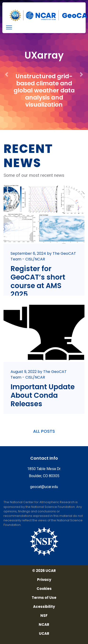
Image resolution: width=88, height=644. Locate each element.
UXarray (44, 55)
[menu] (9, 27)
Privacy (44, 580)
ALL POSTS (44, 431)
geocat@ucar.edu (44, 487)
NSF (44, 616)
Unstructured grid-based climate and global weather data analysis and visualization (44, 90)
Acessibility (44, 607)
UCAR (44, 634)
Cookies (44, 589)
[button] (7, 65)
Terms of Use (44, 598)
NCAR (44, 625)
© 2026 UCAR (44, 571)
